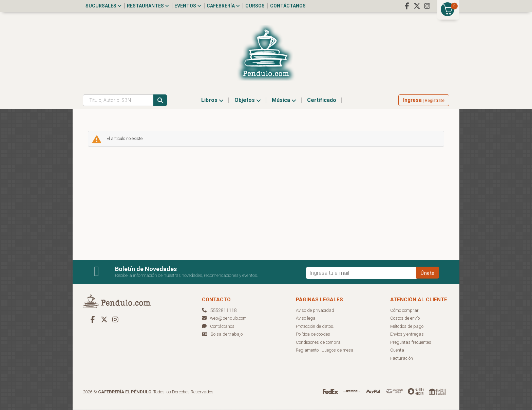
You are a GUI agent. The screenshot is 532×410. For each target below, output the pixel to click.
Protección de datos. (315, 327)
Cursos (255, 6)
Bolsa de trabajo (227, 334)
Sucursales (103, 6)
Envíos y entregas (407, 334)
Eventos (188, 6)
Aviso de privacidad (315, 311)
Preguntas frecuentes (411, 343)
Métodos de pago (407, 327)
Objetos (248, 100)
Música (284, 100)
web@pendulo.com (224, 318)
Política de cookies (313, 334)
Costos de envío (405, 318)
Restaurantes (148, 6)
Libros (212, 100)
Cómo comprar (404, 311)
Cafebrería (223, 6)
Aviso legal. (307, 318)
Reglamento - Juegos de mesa (325, 350)
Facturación (402, 359)
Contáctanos (288, 6)
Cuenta (397, 350)
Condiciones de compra (318, 343)
